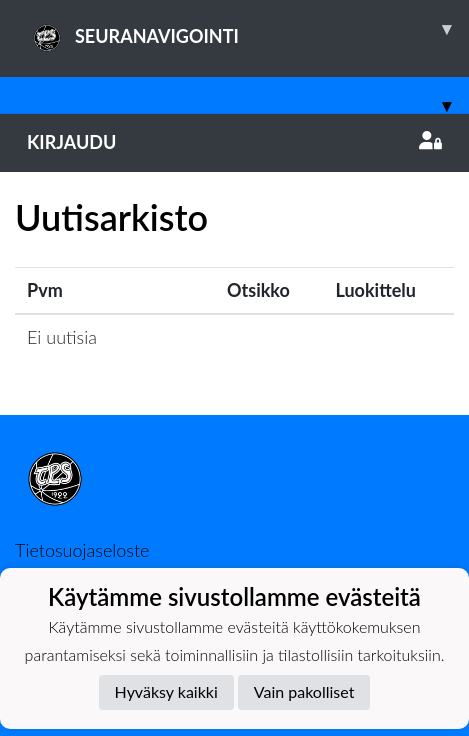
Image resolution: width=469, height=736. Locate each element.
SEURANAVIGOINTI (248, 29)
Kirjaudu (234, 142)
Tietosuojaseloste (82, 550)
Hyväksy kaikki (166, 691)
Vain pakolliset (304, 691)
